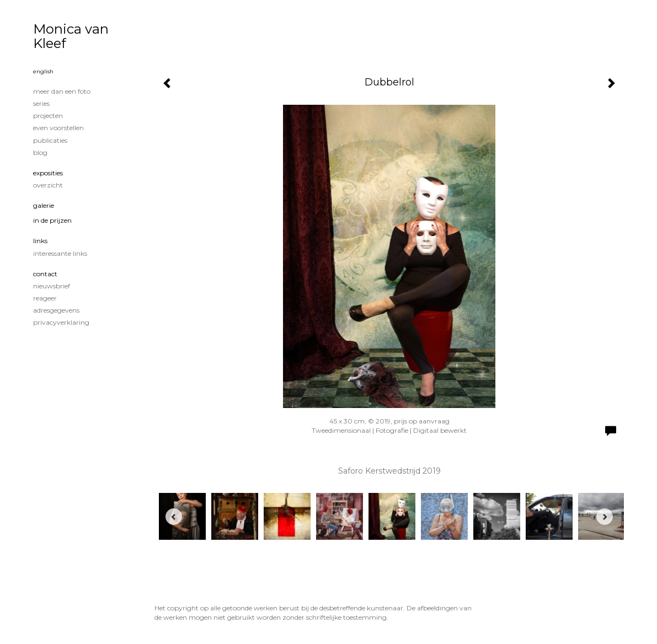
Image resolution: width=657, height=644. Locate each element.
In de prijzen (52, 220)
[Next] (605, 517)
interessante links (60, 253)
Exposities (48, 173)
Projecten (48, 116)
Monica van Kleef (71, 36)
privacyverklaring (61, 322)
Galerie (44, 205)
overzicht (48, 185)
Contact (45, 274)
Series (41, 103)
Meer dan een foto (62, 91)
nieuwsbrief (52, 286)
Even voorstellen (58, 128)
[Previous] (174, 517)
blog (40, 152)
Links (40, 241)
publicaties (50, 140)
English (43, 71)
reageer (45, 298)
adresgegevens (56, 310)
